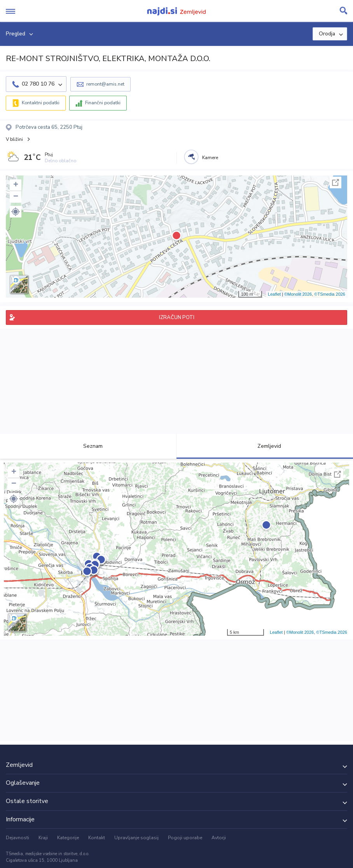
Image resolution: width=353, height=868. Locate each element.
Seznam (88, 446)
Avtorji (219, 838)
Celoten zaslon (336, 182)
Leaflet (274, 294)
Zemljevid (265, 446)
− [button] (16, 197)
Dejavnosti (17, 838)
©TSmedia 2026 (330, 294)
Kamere (210, 158)
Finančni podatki (103, 103)
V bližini (14, 139)
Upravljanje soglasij (136, 838)
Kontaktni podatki (41, 103)
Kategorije (68, 838)
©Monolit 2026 (298, 294)
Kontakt (97, 838)
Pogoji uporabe (185, 838)
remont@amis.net (105, 84)
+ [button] (16, 185)
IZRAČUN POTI (177, 317)
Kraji (43, 838)
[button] (16, 212)
